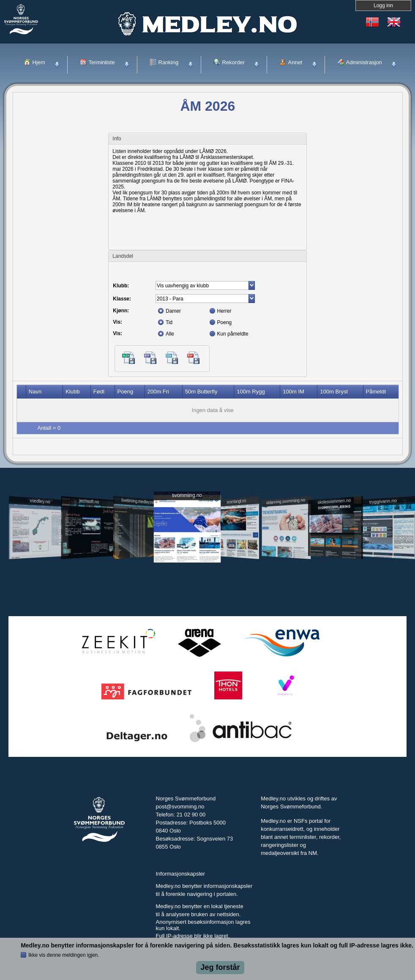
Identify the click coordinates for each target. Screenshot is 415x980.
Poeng (225, 322)
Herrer (224, 311)
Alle (170, 334)
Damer (173, 311)
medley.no (40, 501)
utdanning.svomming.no (286, 501)
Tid (169, 322)
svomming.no (187, 495)
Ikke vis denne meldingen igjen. (64, 955)
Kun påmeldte (233, 334)
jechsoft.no (89, 501)
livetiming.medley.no (138, 501)
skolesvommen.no (334, 501)
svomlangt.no (236, 501)
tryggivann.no (383, 501)
